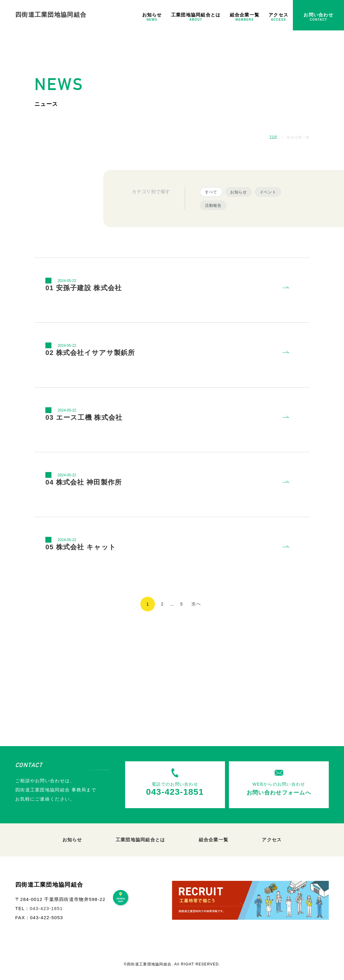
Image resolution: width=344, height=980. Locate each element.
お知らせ (152, 17)
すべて (211, 192)
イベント (268, 192)
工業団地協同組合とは (196, 17)
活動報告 (213, 205)
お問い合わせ (318, 17)
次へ (196, 604)
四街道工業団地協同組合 (51, 15)
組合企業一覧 (245, 17)
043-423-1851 (46, 908)
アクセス (278, 17)
